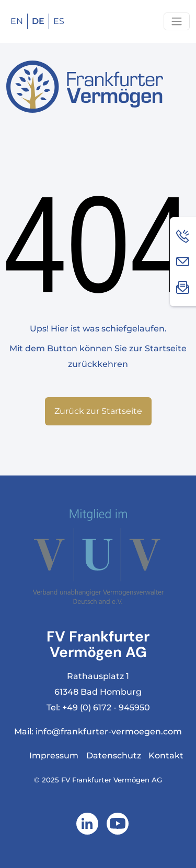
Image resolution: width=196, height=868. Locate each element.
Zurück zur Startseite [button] (98, 411)
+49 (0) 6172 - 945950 (106, 708)
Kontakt (166, 756)
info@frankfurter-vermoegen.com (109, 732)
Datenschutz (114, 756)
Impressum (54, 756)
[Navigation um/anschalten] (177, 21)
